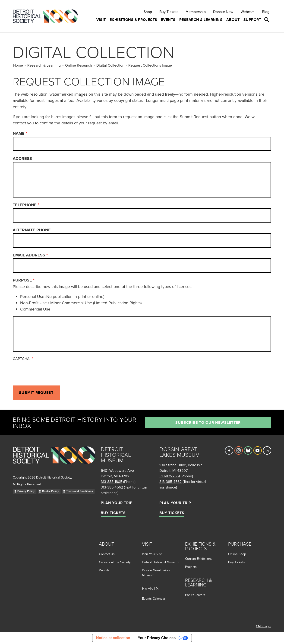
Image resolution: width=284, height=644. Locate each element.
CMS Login (264, 626)
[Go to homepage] (54, 460)
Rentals (104, 570)
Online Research (79, 65)
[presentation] (48, 372)
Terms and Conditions (80, 491)
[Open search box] (267, 20)
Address (22, 159)
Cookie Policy (50, 491)
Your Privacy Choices (157, 638)
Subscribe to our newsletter (208, 422)
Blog (266, 12)
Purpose (22, 280)
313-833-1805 (112, 482)
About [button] (233, 20)
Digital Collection (110, 65)
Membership (196, 12)
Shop (148, 12)
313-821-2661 (170, 476)
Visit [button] (101, 20)
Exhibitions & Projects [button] (133, 20)
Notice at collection (113, 638)
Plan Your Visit (152, 554)
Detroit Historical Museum (161, 562)
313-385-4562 (112, 487)
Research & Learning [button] (201, 20)
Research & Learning (44, 65)
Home (18, 65)
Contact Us (107, 554)
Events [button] (168, 20)
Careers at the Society (115, 562)
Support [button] (252, 20)
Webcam (248, 12)
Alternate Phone (32, 230)
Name (19, 133)
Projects (191, 567)
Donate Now (223, 12)
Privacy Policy (26, 491)
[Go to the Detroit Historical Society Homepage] (47, 16)
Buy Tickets (169, 12)
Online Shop (237, 554)
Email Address (29, 255)
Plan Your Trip (117, 503)
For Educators (195, 595)
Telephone (25, 205)
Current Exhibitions (199, 559)
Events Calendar (154, 599)
